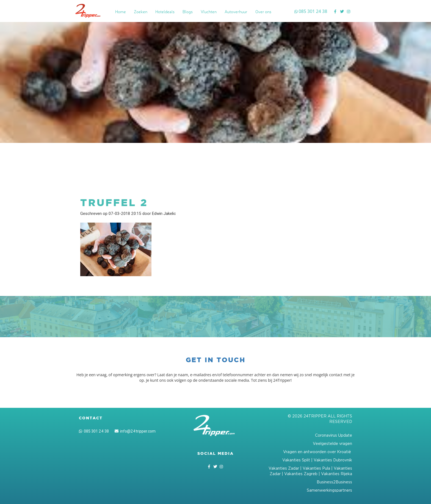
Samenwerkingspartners (329, 490)
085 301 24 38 (94, 431)
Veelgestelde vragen (332, 443)
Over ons (263, 12)
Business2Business (334, 482)
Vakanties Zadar (284, 468)
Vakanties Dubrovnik (333, 460)
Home (121, 12)
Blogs (188, 12)
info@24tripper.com (135, 431)
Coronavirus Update (334, 435)
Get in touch (216, 360)
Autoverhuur (236, 12)
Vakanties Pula (316, 468)
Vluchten (209, 12)
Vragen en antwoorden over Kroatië (318, 452)
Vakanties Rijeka (337, 474)
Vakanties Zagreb (301, 474)
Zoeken (141, 12)
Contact (91, 418)
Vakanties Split (296, 460)
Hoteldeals (165, 12)
